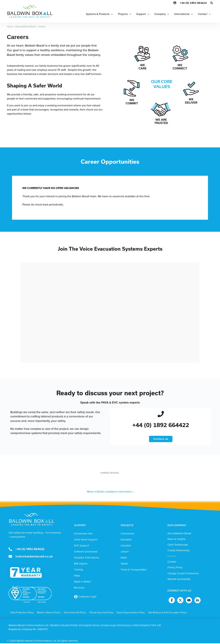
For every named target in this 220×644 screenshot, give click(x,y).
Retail (124, 558)
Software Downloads (86, 552)
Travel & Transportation (134, 570)
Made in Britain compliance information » (110, 492)
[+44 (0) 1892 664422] (161, 414)
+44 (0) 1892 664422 (193, 3)
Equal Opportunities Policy (131, 613)
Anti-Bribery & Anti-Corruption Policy (167, 613)
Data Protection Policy (22, 613)
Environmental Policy (75, 613)
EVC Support (81, 546)
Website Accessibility (179, 580)
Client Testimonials (178, 546)
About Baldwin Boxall (179, 534)
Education (126, 540)
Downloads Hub (83, 534)
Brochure (79, 589)
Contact (172, 563)
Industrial (126, 546)
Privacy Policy (175, 568)
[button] (212, 3)
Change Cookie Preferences (183, 574)
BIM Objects (81, 564)
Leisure (125, 552)
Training (79, 570)
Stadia (124, 564)
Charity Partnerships (179, 551)
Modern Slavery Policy (49, 613)
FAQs (77, 576)
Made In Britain (82, 583)
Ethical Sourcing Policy (101, 613)
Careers (172, 557)
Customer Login (87, 597)
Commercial (127, 534)
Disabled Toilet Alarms (87, 558)
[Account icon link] (175, 3)
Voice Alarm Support (86, 540)
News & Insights (176, 540)
